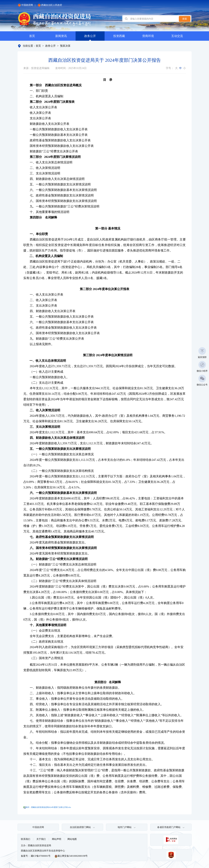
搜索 (185, 19)
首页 (32, 36)
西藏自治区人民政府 (50, 5)
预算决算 (65, 46)
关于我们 (41, 839)
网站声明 (57, 839)
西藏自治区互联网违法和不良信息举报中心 (43, 851)
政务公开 (90, 36)
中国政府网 (25, 5)
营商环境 (148, 36)
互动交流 (177, 36)
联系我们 (26, 839)
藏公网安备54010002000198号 (71, 856)
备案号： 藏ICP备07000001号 (36, 856)
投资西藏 (119, 36)
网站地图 (72, 839)
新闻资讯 (61, 36)
